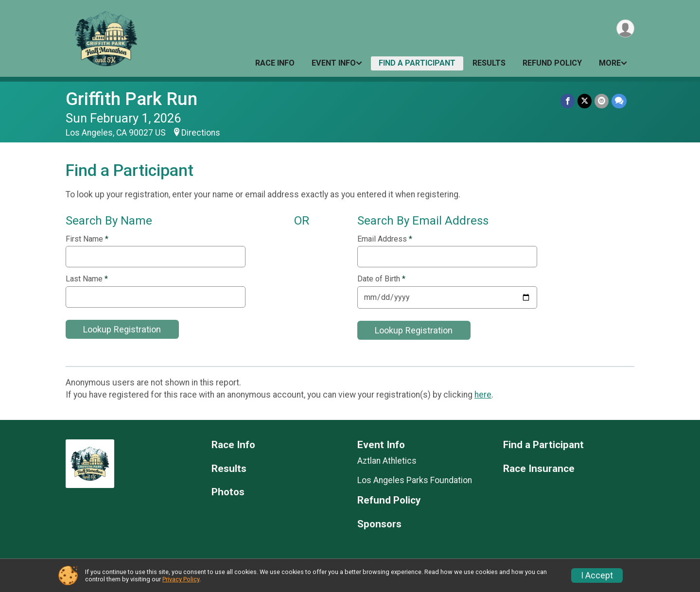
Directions (201, 133)
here (483, 395)
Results (489, 63)
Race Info (275, 63)
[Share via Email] (602, 101)
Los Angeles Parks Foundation (415, 480)
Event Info (334, 63)
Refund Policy (552, 63)
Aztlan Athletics (387, 461)
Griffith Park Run (131, 99)
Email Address (385, 239)
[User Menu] (625, 28)
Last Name (87, 279)
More (610, 63)
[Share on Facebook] (568, 101)
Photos (228, 492)
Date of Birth (381, 279)
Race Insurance (539, 469)
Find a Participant (417, 63)
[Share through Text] (619, 101)
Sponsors (379, 524)
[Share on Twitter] (585, 101)
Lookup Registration (122, 329)
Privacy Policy (181, 579)
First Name (87, 239)
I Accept (597, 575)
